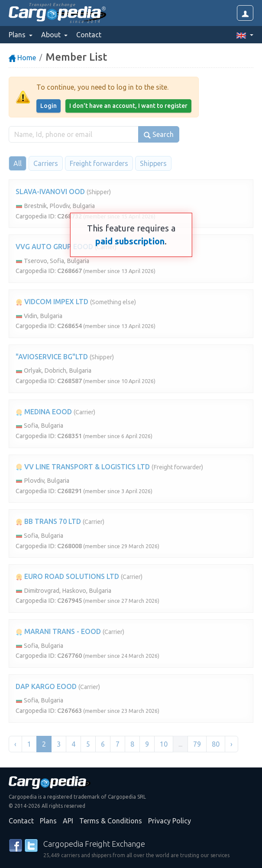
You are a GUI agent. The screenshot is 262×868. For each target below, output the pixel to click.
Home (22, 58)
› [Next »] (231, 744)
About (52, 35)
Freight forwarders (99, 163)
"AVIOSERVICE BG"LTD (52, 357)
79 (197, 744)
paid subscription (130, 241)
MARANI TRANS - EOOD (58, 631)
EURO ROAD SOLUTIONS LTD (67, 576)
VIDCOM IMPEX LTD (52, 302)
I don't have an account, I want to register (128, 106)
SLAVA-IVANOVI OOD (50, 192)
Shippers (153, 163)
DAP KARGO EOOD (46, 686)
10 (164, 744)
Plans (48, 821)
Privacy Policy (170, 821)
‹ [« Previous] (15, 744)
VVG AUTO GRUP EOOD (54, 247)
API (68, 821)
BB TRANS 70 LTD (48, 521)
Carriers (46, 163)
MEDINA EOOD (44, 412)
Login (49, 106)
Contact (89, 35)
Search (159, 135)
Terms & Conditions (111, 821)
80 (216, 744)
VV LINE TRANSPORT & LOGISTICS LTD (83, 467)
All (18, 163)
